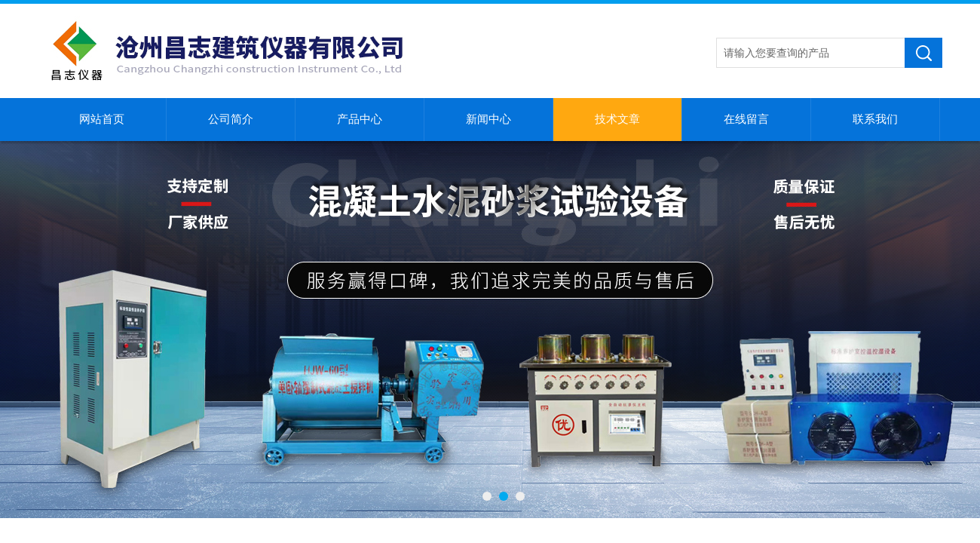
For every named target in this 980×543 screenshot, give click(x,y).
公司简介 (231, 119)
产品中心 (360, 119)
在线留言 (746, 119)
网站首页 (102, 119)
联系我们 (875, 119)
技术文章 (617, 119)
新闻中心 (488, 119)
